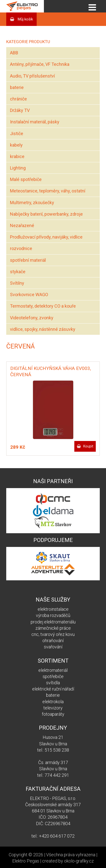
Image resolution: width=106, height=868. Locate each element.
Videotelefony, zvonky (32, 318)
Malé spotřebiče (26, 179)
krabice (17, 156)
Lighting (18, 168)
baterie (17, 87)
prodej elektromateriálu (53, 622)
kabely (16, 145)
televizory (53, 708)
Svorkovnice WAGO (29, 295)
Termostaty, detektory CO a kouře (43, 306)
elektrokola (53, 702)
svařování (53, 647)
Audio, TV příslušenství (32, 76)
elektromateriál (53, 670)
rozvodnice (21, 248)
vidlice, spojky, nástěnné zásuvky (43, 329)
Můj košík (25, 19)
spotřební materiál (28, 260)
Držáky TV (20, 110)
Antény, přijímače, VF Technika (40, 64)
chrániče (18, 99)
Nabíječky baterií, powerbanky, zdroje (46, 214)
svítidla (53, 683)
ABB (14, 53)
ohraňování (53, 641)
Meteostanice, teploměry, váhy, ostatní (48, 191)
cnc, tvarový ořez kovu (53, 634)
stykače (18, 272)
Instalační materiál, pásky (35, 122)
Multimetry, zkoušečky (32, 203)
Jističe (17, 133)
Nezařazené (22, 225)
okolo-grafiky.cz (79, 861)
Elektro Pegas (26, 861)
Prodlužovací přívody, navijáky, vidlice (46, 237)
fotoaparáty (53, 714)
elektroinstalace (53, 609)
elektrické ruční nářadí (53, 689)
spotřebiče (53, 676)
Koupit (88, 446)
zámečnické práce (53, 628)
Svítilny (17, 283)
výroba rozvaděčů (53, 615)
